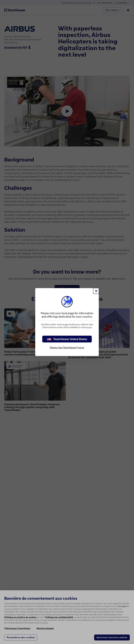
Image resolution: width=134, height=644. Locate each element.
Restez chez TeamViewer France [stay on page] (67, 348)
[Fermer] (96, 291)
